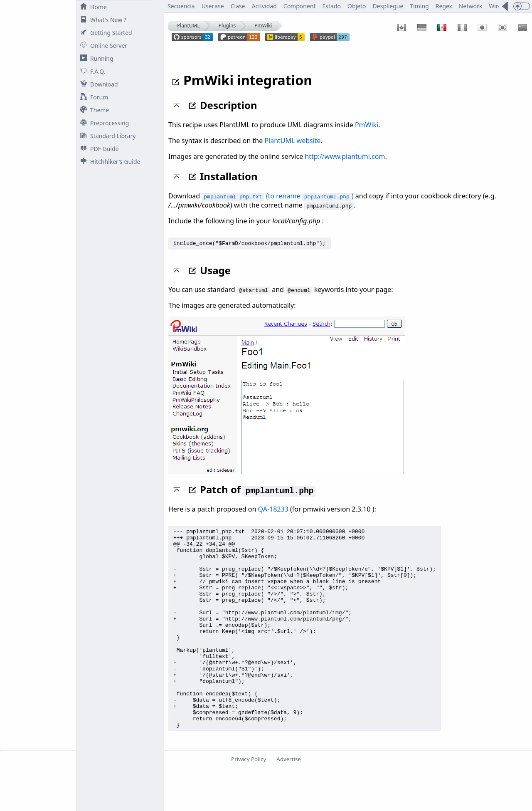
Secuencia (181, 6)
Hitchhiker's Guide (108, 162)
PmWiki (263, 26)
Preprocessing (103, 123)
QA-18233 (273, 510)
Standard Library (106, 136)
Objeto (357, 6)
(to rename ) (277, 196)
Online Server (102, 46)
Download (97, 84)
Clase (238, 6)
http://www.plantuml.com (345, 156)
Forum (92, 97)
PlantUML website (292, 141)
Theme (93, 110)
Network (470, 6)
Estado (332, 6)
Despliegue (388, 6)
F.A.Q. (91, 71)
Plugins (227, 26)
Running (95, 58)
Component (300, 6)
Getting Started (105, 33)
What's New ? (102, 20)
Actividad (264, 6)
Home (92, 7)
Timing (419, 6)
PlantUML (188, 26)
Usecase (213, 6)
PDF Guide (98, 149)
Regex (444, 6)
